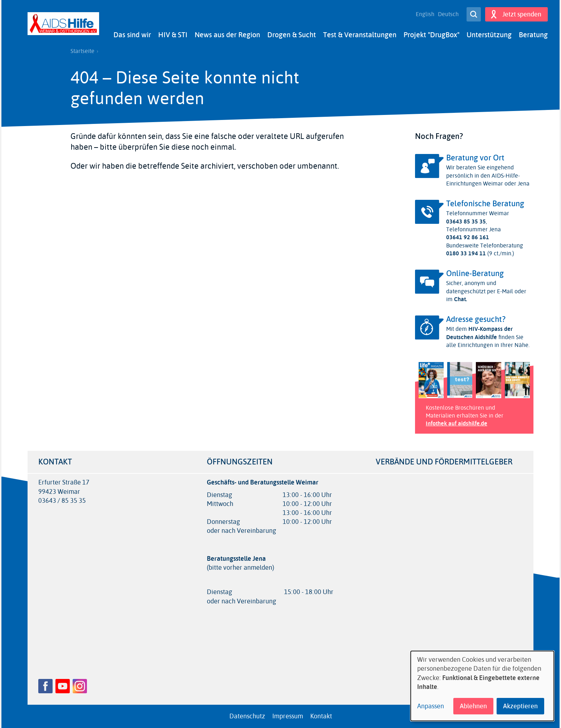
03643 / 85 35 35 (62, 501)
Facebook (45, 686)
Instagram (80, 686)
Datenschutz (247, 716)
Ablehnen (473, 706)
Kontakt (321, 716)
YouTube (63, 686)
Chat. (460, 299)
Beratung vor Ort (475, 158)
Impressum (288, 716)
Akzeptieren (520, 706)
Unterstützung (489, 35)
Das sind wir (132, 35)
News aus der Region (227, 35)
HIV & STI (173, 35)
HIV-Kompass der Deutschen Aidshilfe (479, 333)
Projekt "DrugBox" (431, 35)
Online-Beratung (475, 274)
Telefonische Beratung (485, 204)
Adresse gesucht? (476, 319)
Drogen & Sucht (292, 35)
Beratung (533, 35)
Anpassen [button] (431, 706)
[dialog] (482, 686)
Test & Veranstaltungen (360, 35)
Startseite (82, 51)
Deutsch (448, 14)
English (425, 14)
